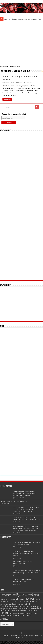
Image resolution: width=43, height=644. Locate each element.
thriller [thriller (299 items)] (4, 613)
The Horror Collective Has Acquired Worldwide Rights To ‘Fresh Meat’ (27, 572)
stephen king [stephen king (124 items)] (23, 610)
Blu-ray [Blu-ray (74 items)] (19, 594)
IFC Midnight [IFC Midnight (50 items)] (20, 604)
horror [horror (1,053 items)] (30, 599)
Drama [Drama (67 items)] (21, 596)
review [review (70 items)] (3, 608)
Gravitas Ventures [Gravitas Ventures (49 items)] (9, 599)
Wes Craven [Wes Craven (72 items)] (11, 615)
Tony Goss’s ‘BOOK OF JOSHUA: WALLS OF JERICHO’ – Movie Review (26, 518)
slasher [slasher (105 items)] (15, 610)
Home (3, 67)
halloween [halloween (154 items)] (20, 599)
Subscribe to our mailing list (14, 114)
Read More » (7, 99)
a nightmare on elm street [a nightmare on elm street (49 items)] (8, 594)
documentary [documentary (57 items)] (15, 596)
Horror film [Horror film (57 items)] (12, 602)
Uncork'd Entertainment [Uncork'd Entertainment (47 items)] (20, 613)
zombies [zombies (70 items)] (29, 615)
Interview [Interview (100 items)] (4, 606)
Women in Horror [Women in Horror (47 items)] (20, 615)
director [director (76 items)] (8, 596)
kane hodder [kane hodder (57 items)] (22, 606)
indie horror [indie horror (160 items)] (30, 604)
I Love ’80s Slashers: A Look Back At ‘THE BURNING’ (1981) (23, 19)
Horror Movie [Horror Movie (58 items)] (20, 602)
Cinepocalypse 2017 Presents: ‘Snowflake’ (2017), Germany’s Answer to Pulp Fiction (24, 493)
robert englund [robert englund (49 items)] (16, 608)
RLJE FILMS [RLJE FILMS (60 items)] (8, 608)
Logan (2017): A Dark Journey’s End (14, 501)
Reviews (20, 83)
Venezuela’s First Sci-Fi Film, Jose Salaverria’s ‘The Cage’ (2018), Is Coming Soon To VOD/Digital (26, 528)
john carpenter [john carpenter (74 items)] (13, 606)
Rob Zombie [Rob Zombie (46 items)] (25, 608)
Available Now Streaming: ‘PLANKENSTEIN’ (23, 562)
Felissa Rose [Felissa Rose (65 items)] (28, 596)
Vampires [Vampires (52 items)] (30, 613)
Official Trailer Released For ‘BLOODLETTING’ (24, 581)
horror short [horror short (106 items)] (11, 604)
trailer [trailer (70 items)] (10, 613)
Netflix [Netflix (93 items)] (29, 606)
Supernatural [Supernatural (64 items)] (33, 610)
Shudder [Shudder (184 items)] (7, 610)
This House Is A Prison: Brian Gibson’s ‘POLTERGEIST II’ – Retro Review (26, 554)
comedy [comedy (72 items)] (31, 594)
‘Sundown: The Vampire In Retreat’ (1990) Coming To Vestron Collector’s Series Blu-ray (26, 509)
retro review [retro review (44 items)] (36, 606)
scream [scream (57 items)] (34, 608)
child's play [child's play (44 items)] (25, 594)
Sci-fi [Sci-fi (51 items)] (30, 608)
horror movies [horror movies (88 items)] (30, 602)
